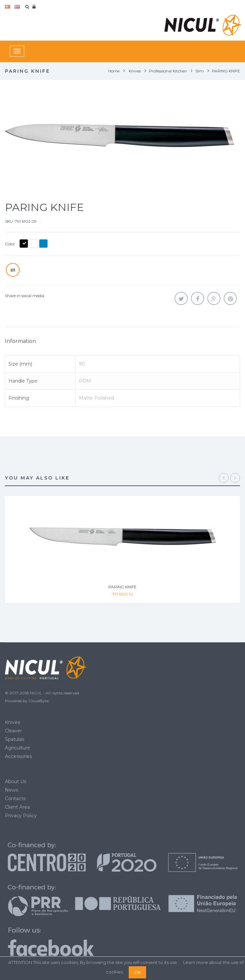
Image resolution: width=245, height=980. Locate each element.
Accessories (18, 756)
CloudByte (38, 701)
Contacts (15, 799)
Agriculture (18, 748)
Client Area (17, 807)
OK (137, 972)
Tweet (181, 298)
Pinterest (230, 298)
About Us (16, 782)
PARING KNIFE (122, 587)
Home (114, 71)
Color (10, 244)
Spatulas (15, 739)
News (11, 790)
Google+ (214, 298)
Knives (12, 722)
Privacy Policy (21, 816)
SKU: (9, 221)
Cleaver (13, 731)
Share (198, 298)
